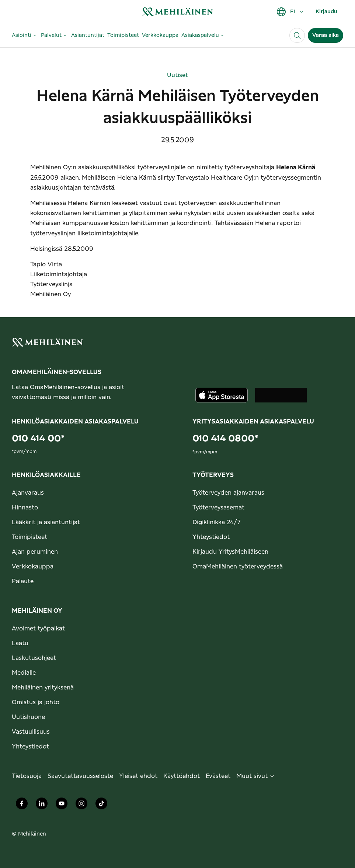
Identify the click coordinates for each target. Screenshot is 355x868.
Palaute (23, 581)
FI (290, 12)
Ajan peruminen (35, 552)
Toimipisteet (29, 537)
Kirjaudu (326, 12)
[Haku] (297, 35)
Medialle (24, 673)
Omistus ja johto (36, 702)
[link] (177, 12)
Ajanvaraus (28, 493)
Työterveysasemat (218, 508)
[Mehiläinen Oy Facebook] (22, 805)
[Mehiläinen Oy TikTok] (101, 805)
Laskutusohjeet (34, 658)
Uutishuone (28, 717)
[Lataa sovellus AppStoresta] (222, 395)
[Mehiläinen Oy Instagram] (81, 805)
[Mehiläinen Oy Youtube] (62, 805)
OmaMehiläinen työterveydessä (238, 567)
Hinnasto (25, 508)
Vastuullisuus (31, 732)
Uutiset (177, 75)
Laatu (20, 643)
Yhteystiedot (211, 537)
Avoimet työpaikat (38, 629)
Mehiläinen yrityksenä (43, 688)
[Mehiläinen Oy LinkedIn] (42, 805)
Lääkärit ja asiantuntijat (46, 522)
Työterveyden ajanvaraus (228, 493)
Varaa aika (326, 35)
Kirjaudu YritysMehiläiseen (230, 552)
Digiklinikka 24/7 (217, 522)
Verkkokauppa (33, 567)
